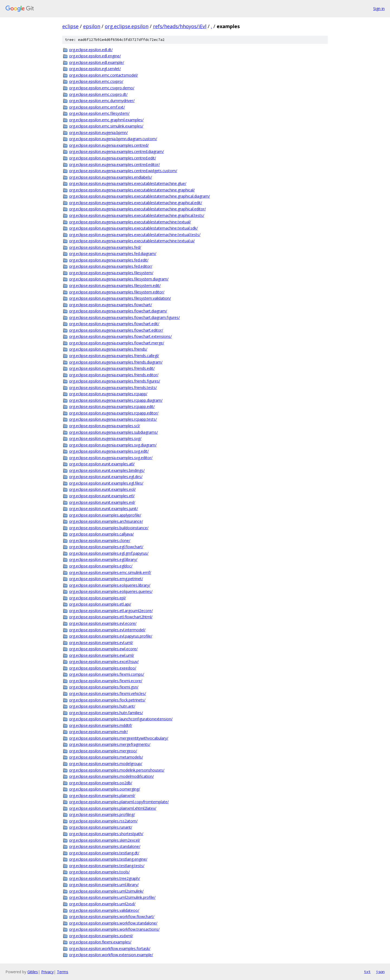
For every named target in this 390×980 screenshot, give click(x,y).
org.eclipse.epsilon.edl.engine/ (95, 56)
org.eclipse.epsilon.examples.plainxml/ (102, 796)
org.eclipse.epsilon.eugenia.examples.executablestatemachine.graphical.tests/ (137, 215)
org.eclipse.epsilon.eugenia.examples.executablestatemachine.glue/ (128, 183)
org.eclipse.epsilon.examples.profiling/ (102, 814)
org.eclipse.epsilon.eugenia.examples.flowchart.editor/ (116, 330)
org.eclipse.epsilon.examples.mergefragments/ (110, 744)
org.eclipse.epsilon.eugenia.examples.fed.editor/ (111, 266)
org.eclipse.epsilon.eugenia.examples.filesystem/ (111, 273)
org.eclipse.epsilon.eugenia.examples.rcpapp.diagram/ (116, 400)
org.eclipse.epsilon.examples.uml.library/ (104, 885)
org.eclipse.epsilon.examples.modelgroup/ (106, 764)
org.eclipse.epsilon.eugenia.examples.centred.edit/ (113, 158)
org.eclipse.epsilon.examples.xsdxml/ (101, 936)
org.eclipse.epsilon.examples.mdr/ (98, 732)
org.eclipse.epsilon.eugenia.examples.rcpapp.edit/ (112, 406)
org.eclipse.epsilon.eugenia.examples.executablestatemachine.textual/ (130, 222)
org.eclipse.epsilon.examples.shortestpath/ (106, 834)
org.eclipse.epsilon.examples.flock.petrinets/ (107, 700)
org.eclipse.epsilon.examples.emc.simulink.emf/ (110, 572)
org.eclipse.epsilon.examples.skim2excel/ (105, 840)
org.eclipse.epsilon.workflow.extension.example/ (111, 955)
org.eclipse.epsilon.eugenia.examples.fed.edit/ (109, 260)
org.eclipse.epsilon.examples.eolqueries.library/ (110, 585)
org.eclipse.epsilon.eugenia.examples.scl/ (105, 426)
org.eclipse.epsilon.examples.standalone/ (105, 846)
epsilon (92, 26)
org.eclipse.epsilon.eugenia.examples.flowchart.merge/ (117, 343)
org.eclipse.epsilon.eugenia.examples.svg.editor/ (111, 458)
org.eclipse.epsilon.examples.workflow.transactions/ (114, 929)
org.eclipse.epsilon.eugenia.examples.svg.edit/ (109, 451)
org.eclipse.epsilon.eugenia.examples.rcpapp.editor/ (114, 413)
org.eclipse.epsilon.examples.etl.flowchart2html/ (111, 617)
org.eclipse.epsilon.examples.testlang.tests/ (107, 866)
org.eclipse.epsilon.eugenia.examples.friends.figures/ (115, 381)
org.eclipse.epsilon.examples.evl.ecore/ (103, 623)
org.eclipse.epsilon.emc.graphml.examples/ (106, 120)
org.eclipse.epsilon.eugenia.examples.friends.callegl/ (114, 356)
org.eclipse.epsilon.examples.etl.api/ (100, 604)
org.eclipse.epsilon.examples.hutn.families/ (106, 713)
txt (367, 972)
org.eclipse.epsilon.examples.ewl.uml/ (102, 655)
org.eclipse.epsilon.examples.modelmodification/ (111, 776)
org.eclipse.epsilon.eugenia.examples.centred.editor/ (114, 164)
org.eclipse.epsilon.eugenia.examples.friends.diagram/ (116, 362)
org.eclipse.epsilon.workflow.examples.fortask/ (110, 948)
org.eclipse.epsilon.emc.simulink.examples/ (106, 126)
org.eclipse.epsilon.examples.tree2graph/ (105, 878)
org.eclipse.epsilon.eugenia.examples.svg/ (105, 438)
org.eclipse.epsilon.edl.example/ (97, 62)
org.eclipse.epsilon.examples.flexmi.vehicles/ (108, 693)
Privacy (47, 972)
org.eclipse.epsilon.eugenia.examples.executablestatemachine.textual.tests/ (135, 235)
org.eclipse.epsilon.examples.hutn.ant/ (102, 706)
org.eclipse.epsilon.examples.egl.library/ (103, 559)
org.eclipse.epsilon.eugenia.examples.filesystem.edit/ (115, 285)
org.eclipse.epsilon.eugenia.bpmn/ (98, 133)
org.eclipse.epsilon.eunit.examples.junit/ (103, 509)
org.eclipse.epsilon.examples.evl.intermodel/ (107, 630)
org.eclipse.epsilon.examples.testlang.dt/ (104, 853)
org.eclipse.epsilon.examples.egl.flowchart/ (106, 547)
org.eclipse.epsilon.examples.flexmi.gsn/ (104, 687)
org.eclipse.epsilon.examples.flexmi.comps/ (107, 674)
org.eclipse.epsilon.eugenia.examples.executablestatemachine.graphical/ (132, 190)
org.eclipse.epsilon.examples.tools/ (99, 872)
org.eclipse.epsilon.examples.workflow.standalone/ (113, 923)
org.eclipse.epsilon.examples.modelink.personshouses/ (117, 770)
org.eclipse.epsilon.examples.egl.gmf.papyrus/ (109, 553)
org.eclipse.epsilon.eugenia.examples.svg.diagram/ (113, 445)
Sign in (379, 9)
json (380, 972)
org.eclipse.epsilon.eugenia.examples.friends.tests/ (113, 388)
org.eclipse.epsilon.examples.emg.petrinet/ (106, 579)
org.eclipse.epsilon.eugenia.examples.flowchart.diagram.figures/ (124, 317)
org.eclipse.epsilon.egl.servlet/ (95, 69)
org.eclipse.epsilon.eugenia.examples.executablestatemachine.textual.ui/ (132, 241)
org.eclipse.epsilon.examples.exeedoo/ (103, 668)
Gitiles (33, 972)
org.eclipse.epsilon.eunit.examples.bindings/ (107, 470)
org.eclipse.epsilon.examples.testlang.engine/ (108, 859)
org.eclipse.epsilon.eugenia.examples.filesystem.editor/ (117, 292)
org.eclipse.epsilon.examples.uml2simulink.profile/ (112, 897)
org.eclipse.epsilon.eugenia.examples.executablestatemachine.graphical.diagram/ (139, 196)
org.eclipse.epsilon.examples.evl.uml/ (101, 643)
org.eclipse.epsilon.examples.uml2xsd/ (102, 904)
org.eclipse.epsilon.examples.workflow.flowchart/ (112, 917)
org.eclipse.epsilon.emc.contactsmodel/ (103, 75)
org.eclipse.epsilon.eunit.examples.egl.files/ (106, 483)
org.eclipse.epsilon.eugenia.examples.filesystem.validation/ (120, 298)
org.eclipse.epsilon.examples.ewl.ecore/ (103, 649)
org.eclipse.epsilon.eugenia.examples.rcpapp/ (108, 394)
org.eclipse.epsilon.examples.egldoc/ (101, 566)
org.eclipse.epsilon (127, 26)
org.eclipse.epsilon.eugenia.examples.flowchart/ (110, 305)
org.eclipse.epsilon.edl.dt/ (91, 50)
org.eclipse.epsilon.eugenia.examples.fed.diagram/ (113, 254)
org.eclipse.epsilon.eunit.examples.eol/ (102, 489)
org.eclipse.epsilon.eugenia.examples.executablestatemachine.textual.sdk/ (133, 228)
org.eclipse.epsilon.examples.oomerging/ (105, 789)
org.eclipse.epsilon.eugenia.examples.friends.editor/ (114, 375)
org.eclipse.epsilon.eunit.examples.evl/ (102, 502)
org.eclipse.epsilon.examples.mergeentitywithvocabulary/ (119, 738)
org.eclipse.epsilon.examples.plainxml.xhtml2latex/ (113, 808)
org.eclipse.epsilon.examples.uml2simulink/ (106, 891)
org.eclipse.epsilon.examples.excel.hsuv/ (104, 661)
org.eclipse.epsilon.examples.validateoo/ (104, 910)
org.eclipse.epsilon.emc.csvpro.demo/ (102, 88)
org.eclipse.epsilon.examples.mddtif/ (101, 725)
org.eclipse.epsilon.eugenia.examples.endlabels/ (110, 177)
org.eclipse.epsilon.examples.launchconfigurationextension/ (121, 719)
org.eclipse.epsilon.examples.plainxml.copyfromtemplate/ (119, 802)
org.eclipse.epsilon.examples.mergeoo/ (103, 751)
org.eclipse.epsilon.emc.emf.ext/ (97, 107)
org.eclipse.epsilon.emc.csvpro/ (96, 81)
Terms (63, 972)
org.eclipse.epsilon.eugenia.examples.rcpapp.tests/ (113, 419)
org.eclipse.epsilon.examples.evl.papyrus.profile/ (111, 636)
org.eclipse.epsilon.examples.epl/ (97, 598)
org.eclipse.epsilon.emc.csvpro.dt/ (98, 94)
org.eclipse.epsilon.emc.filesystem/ (99, 113)
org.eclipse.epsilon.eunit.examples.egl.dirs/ (106, 477)
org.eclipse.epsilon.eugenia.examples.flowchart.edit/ (114, 324)
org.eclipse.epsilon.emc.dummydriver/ (102, 101)
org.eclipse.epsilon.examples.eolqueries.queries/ (111, 591)
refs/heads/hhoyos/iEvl (180, 26)
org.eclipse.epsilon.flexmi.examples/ (100, 942)
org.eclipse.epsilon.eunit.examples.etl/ (102, 496)
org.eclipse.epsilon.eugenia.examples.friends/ (108, 349)
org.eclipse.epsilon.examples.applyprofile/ (105, 515)
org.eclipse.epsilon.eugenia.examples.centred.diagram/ (116, 151)
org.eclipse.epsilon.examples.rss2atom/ (103, 821)
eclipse (70, 26)
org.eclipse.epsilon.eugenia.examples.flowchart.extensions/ (120, 336)
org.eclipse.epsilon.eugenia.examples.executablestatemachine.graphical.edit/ (136, 203)
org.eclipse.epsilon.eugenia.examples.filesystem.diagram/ (119, 279)
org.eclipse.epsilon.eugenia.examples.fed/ (105, 247)
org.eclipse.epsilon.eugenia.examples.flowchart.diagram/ (118, 311)
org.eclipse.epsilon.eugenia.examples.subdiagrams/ (113, 432)
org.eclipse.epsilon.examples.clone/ (100, 540)
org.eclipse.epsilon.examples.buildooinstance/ (109, 528)
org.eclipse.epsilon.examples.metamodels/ (106, 757)
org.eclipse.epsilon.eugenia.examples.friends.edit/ (112, 368)
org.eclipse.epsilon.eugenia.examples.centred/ (109, 145)
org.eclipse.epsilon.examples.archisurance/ (106, 521)
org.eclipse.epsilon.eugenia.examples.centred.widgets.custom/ (123, 171)
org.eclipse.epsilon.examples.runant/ (101, 827)
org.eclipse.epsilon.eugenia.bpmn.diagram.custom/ (113, 139)
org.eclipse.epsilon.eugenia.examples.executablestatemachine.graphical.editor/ (137, 209)
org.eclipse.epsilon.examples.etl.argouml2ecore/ (111, 611)
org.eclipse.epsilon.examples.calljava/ (101, 534)
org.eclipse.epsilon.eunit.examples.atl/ (102, 464)
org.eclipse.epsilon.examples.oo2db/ (101, 783)
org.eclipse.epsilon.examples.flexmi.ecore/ (106, 681)
